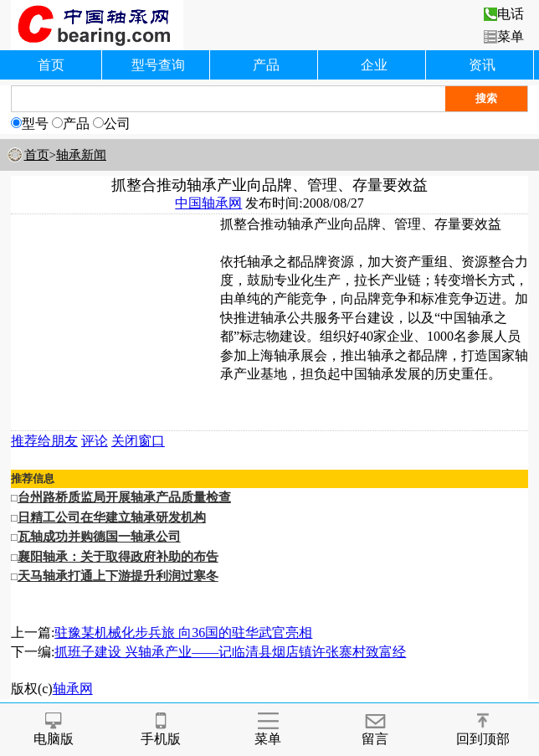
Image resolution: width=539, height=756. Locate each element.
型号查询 (158, 65)
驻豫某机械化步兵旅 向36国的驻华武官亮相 (183, 633)
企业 (374, 65)
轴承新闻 (81, 155)
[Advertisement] (116, 320)
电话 (504, 14)
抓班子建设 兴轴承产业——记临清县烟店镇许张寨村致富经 (230, 652)
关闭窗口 (138, 441)
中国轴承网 (208, 203)
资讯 (482, 65)
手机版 (161, 730)
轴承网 (73, 689)
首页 (51, 65)
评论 (95, 441)
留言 (375, 730)
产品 (266, 65)
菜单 (504, 36)
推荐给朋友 (44, 441)
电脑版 (54, 730)
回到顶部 (483, 730)
